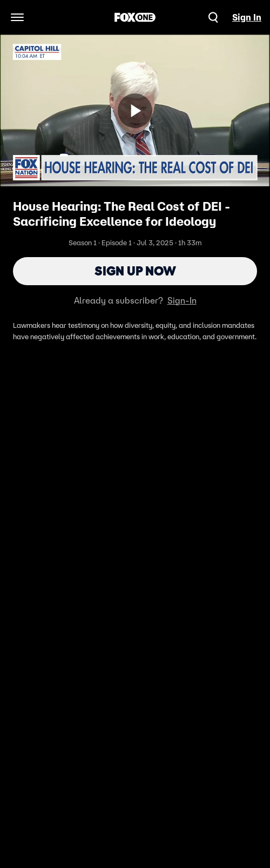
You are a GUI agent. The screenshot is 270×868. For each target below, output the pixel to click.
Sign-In (182, 300)
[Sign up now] (135, 111)
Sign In (247, 17)
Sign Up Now (135, 271)
